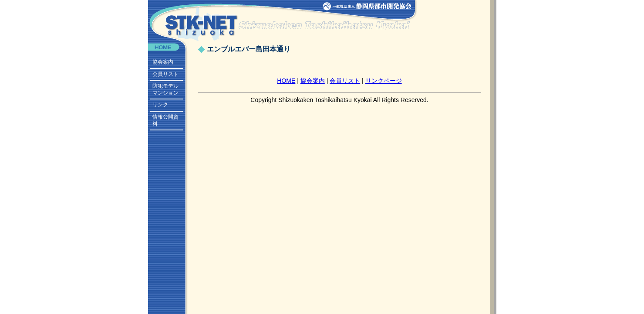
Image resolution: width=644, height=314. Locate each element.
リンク (160, 105)
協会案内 (163, 62)
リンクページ (384, 81)
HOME (286, 81)
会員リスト (165, 74)
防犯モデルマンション (165, 89)
